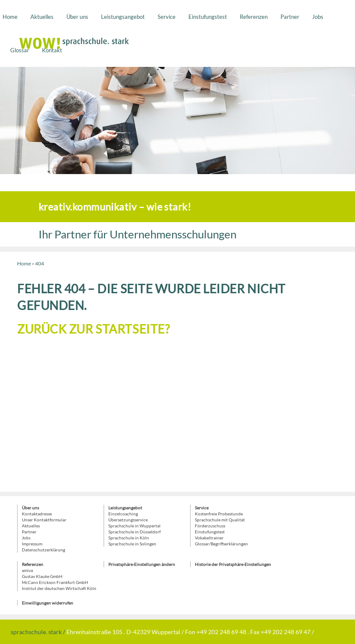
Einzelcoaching (123, 514)
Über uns (77, 17)
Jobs (318, 17)
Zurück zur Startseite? (93, 329)
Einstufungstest (208, 17)
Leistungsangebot (123, 17)
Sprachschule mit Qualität (220, 520)
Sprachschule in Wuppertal (134, 526)
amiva (27, 570)
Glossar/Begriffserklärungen (221, 544)
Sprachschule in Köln (129, 538)
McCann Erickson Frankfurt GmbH (55, 582)
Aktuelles (42, 17)
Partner (290, 17)
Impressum (32, 544)
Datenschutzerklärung (43, 550)
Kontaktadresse (37, 514)
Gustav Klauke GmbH (42, 576)
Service (167, 17)
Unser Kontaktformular (44, 520)
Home (10, 17)
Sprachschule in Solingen (132, 544)
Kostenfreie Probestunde (219, 514)
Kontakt (52, 50)
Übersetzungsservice (128, 520)
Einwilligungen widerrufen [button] (48, 603)
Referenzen (254, 17)
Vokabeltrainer (209, 538)
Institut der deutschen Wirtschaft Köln (59, 588)
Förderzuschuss (210, 526)
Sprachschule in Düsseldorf (134, 532)
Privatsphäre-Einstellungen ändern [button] (142, 564)
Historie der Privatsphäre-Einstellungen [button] (233, 564)
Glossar (20, 50)
